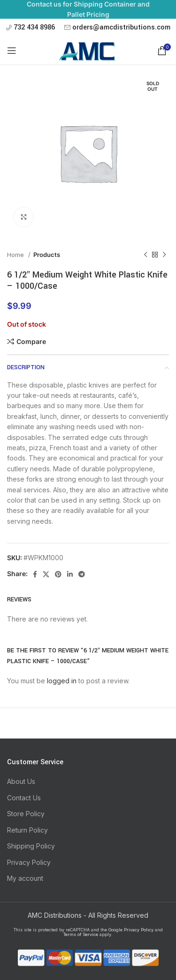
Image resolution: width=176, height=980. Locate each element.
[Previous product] (145, 255)
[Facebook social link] (35, 574)
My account (25, 878)
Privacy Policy (29, 862)
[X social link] (46, 574)
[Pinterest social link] (58, 574)
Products (47, 255)
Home (16, 255)
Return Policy (27, 830)
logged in (62, 681)
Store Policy (26, 814)
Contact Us (24, 798)
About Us (21, 781)
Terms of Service (81, 934)
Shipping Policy (31, 846)
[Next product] (164, 255)
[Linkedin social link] (70, 574)
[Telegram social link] (82, 574)
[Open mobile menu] (12, 51)
